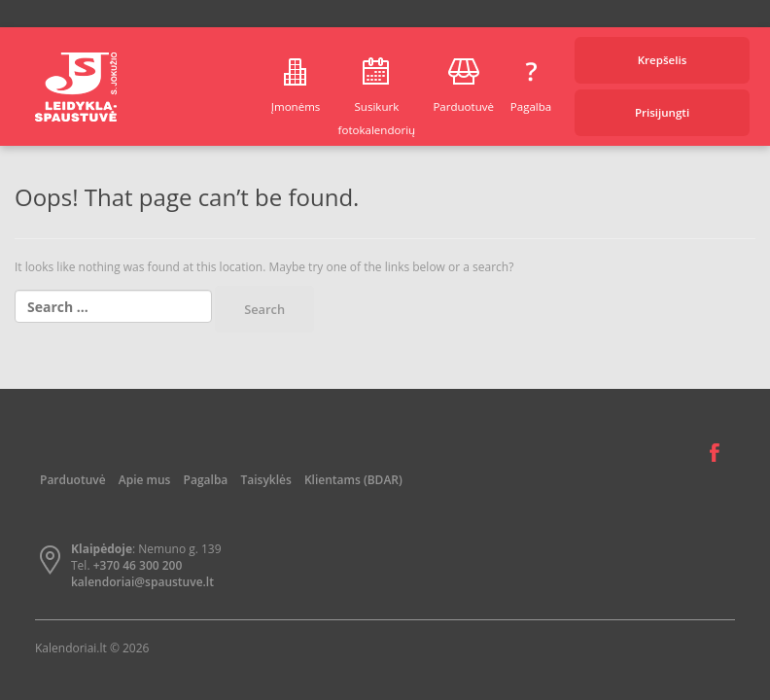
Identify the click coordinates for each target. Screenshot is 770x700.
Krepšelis (663, 60)
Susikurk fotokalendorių (377, 118)
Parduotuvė (463, 106)
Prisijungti (662, 112)
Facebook (715, 453)
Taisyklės (265, 480)
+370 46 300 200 (138, 565)
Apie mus (145, 480)
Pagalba (531, 106)
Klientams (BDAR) (353, 480)
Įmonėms (296, 106)
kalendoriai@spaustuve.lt (142, 582)
